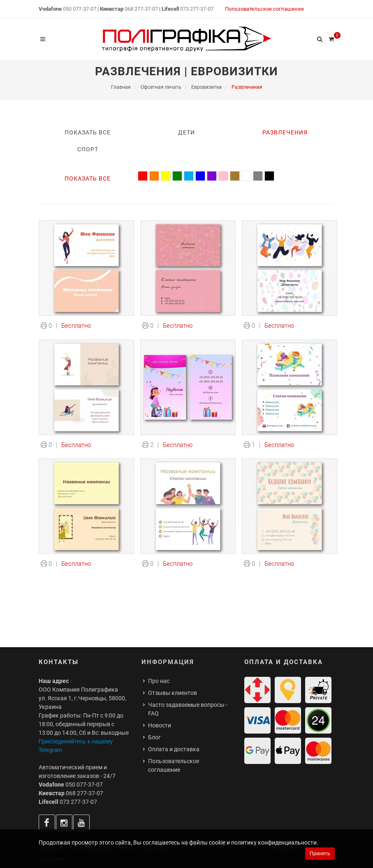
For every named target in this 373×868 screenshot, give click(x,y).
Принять (320, 854)
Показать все (88, 132)
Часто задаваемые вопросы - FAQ (188, 709)
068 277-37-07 (141, 9)
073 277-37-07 (197, 9)
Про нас (159, 681)
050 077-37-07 (80, 9)
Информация (168, 662)
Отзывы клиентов (173, 693)
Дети (186, 132)
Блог (154, 737)
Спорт (88, 149)
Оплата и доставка (174, 749)
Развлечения (285, 132)
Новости (160, 725)
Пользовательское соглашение (264, 9)
